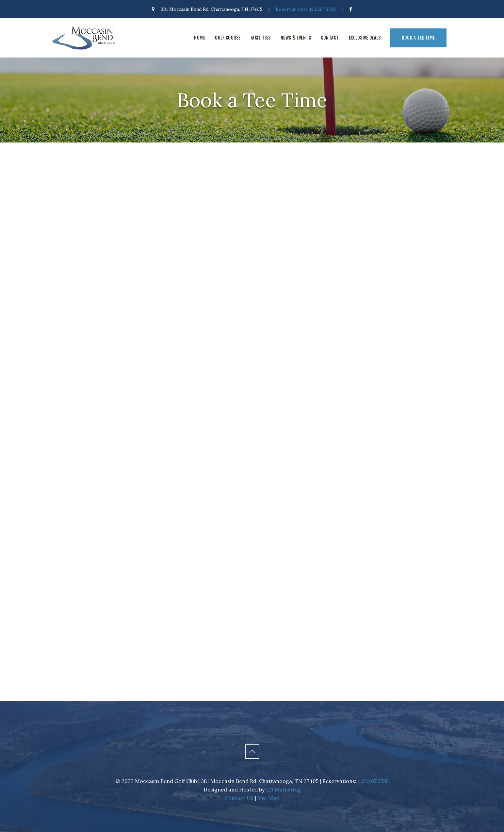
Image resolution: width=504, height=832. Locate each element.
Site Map (268, 798)
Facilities (261, 38)
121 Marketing (283, 790)
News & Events (296, 38)
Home (200, 38)
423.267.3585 (373, 781)
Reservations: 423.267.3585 (306, 9)
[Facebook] (351, 9)
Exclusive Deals (365, 38)
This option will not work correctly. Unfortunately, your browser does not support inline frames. (252, 422)
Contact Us (239, 798)
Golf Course (228, 38)
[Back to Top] (252, 752)
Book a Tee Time (418, 38)
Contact (330, 38)
